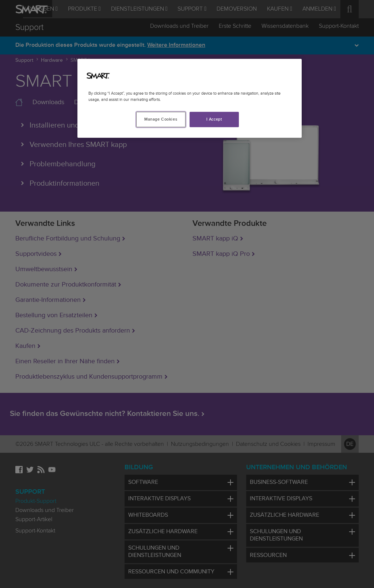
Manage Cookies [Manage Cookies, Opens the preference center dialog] (161, 119)
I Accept (214, 119)
